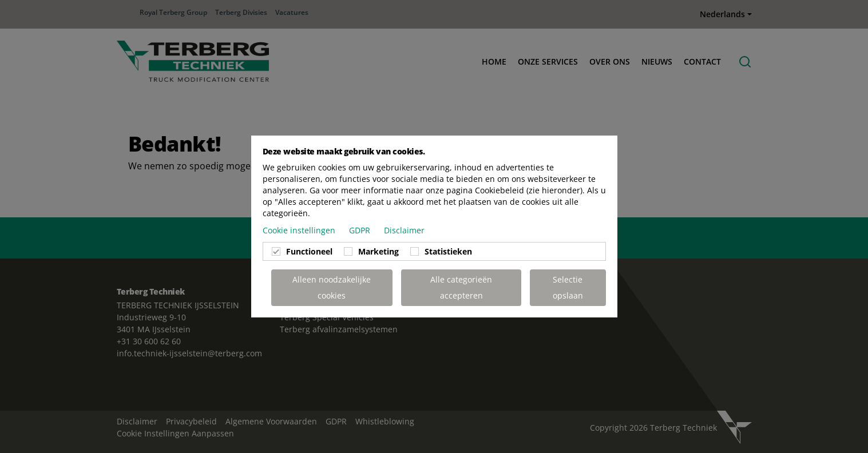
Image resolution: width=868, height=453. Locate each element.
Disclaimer (404, 230)
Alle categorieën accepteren (461, 287)
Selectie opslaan (568, 287)
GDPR (361, 230)
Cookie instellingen (300, 230)
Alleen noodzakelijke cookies (332, 287)
